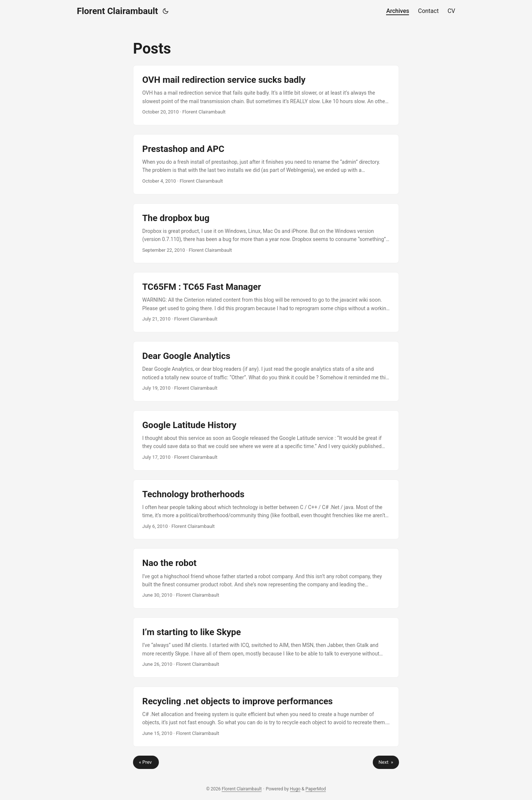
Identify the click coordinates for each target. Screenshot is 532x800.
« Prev (146, 762)
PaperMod (316, 789)
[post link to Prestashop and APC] (266, 164)
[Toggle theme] (166, 11)
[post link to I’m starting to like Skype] (266, 648)
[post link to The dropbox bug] (266, 233)
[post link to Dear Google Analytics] (266, 371)
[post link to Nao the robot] (266, 578)
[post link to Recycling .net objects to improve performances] (266, 717)
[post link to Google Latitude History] (266, 440)
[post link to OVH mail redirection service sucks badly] (266, 95)
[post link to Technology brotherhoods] (266, 510)
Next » (386, 762)
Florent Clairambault (117, 11)
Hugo (295, 789)
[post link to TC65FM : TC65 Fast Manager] (266, 302)
